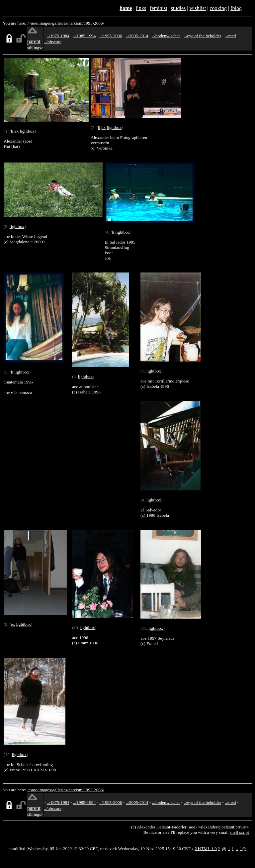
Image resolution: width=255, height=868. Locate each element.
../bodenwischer (166, 36)
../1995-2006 (111, 36)
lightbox (27, 131)
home (126, 8)
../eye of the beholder (202, 36)
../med (230, 36)
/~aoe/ (33, 23)
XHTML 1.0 (206, 849)
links (141, 8)
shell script (239, 832)
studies (178, 8)
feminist (158, 8)
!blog (236, 8)
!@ (243, 849)
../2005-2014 (137, 36)
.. (237, 849)
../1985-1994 (84, 36)
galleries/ (60, 23)
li (12, 131)
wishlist (198, 8)
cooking (218, 8)
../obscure (53, 42)
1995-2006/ (94, 23)
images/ (45, 23)
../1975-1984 (58, 36)
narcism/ (76, 23)
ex (17, 131)
